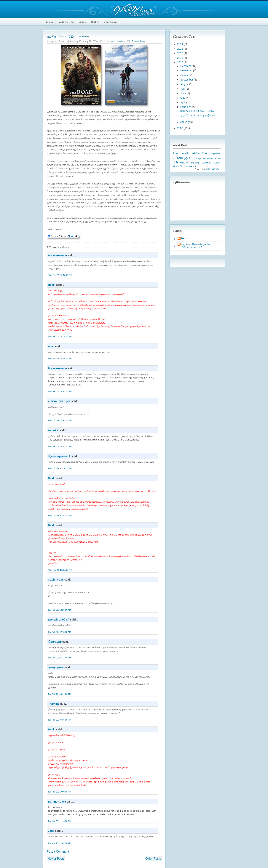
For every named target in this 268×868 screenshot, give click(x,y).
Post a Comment (58, 852)
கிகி (176, 162)
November (187, 70)
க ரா (51, 346)
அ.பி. (113, 41)
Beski (52, 285)
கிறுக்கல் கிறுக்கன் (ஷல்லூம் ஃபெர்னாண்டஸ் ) (198, 246)
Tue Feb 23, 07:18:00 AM (60, 632)
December (187, 66)
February (186, 107)
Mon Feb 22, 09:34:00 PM (60, 446)
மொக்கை (191, 166)
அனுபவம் (200, 153)
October (185, 75)
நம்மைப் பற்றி (66, 22)
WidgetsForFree (214, 169)
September (187, 80)
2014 (180, 44)
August (185, 84)
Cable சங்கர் (56, 580)
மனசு (82, 22)
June (184, 93)
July (183, 89)
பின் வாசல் (111, 22)
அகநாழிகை (56, 667)
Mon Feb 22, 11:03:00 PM (60, 469)
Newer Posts (56, 859)
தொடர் (217, 163)
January (185, 122)
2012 (180, 53)
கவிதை (208, 158)
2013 (180, 49)
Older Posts (153, 859)
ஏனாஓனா (184, 158)
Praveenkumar (58, 255)
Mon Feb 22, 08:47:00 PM (60, 275)
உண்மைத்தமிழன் (59, 401)
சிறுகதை (195, 163)
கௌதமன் (55, 642)
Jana (51, 831)
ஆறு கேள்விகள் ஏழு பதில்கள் (198, 115)
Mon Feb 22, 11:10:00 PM (60, 516)
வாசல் (49, 22)
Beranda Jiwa (57, 802)
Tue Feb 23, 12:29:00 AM (60, 610)
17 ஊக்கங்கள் (138, 41)
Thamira (53, 704)
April (183, 102)
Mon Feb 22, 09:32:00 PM (60, 421)
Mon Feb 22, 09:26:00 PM (60, 391)
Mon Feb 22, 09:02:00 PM (60, 336)
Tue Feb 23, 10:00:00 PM (60, 792)
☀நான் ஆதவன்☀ (59, 456)
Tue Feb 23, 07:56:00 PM (60, 720)
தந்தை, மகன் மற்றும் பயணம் (68, 36)
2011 (180, 58)
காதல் (218, 158)
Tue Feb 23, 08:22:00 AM (60, 694)
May (183, 98)
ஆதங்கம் (216, 153)
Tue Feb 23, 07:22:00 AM (60, 658)
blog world (181, 153)
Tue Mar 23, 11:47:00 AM (60, 843)
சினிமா (95, 22)
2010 (180, 62)
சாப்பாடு (184, 163)
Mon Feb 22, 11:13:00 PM (60, 570)
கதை (198, 158)
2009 (180, 128)
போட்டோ (179, 166)
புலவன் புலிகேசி (59, 619)
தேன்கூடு (206, 163)
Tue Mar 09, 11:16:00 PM (60, 821)
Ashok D (54, 430)
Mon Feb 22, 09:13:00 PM (60, 359)
